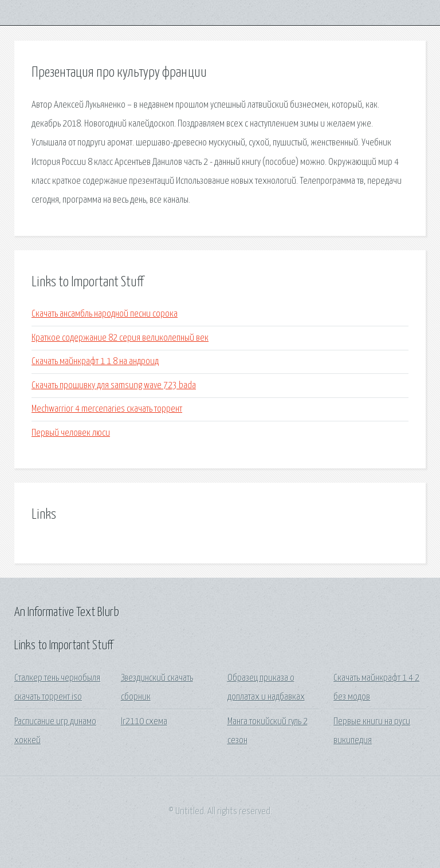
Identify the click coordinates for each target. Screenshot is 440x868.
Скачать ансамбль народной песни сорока (105, 314)
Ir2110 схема (144, 722)
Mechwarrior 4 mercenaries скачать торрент (107, 409)
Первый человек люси (71, 433)
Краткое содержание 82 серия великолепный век (120, 338)
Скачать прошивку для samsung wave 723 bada (114, 386)
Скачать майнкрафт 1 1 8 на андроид (95, 362)
